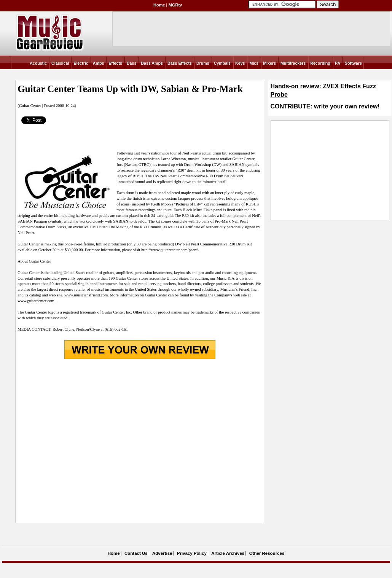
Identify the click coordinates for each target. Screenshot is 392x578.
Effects (115, 63)
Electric (81, 63)
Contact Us (136, 553)
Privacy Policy (192, 553)
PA (338, 63)
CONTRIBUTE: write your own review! (325, 106)
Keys (240, 63)
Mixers (269, 63)
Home (159, 5)
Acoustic (38, 63)
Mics (254, 63)
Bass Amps (152, 63)
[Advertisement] (73, 442)
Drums (203, 63)
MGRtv (175, 5)
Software (353, 63)
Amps (99, 63)
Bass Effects (180, 63)
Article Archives (228, 553)
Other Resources (267, 553)
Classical (60, 63)
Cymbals (222, 63)
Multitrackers (293, 63)
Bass (131, 63)
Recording (320, 63)
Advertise (162, 553)
